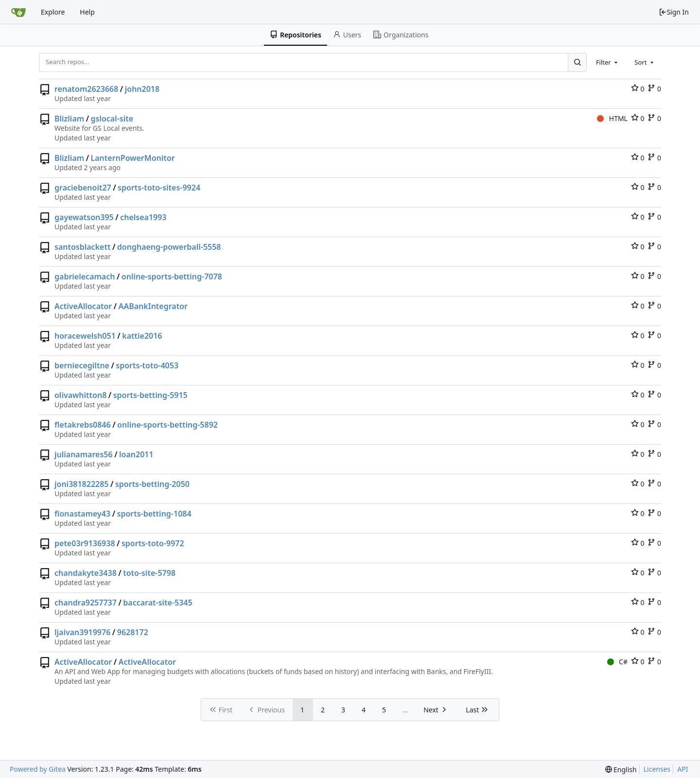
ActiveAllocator (83, 306)
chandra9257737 (86, 603)
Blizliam (69, 119)
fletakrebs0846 (83, 425)
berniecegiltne (82, 365)
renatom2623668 (86, 89)
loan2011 (136, 454)
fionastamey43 (82, 514)
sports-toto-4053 (147, 365)
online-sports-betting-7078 (172, 277)
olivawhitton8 (80, 395)
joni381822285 (82, 484)
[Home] (18, 12)
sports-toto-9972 (153, 543)
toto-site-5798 (149, 573)
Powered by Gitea (38, 769)
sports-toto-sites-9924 (159, 188)
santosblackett (82, 247)
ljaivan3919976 (82, 632)
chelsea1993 (143, 217)
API (682, 769)
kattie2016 (142, 336)
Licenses (657, 769)
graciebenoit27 (83, 188)
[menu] (621, 769)
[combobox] (608, 62)
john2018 (142, 89)
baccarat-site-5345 (157, 603)
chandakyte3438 (86, 573)
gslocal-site (112, 119)
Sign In (674, 12)
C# (617, 662)
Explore (53, 12)
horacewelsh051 (85, 336)
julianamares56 (84, 454)
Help (87, 12)
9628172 (133, 632)
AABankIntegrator (153, 306)
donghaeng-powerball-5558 (169, 247)
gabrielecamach (85, 277)
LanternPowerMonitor (133, 158)
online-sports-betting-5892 (167, 425)
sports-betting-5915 (150, 395)
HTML (612, 118)
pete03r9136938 (85, 543)
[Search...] (577, 62)
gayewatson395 (84, 217)
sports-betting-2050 (152, 484)
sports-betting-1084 (154, 514)
